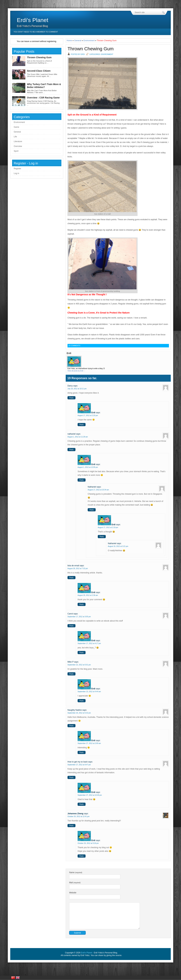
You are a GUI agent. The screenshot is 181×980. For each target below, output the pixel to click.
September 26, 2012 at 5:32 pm (79, 713)
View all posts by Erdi (76, 371)
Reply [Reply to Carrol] (71, 626)
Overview (18, 146)
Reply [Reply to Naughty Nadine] (71, 726)
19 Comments (74, 346)
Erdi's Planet (33, 20)
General (78, 41)
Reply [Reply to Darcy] (71, 398)
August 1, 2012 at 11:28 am (78, 437)
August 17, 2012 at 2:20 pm (88, 415)
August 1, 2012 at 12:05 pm (88, 467)
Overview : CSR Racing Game (43, 98)
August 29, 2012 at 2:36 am (88, 595)
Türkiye (13, 978)
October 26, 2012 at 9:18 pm (88, 843)
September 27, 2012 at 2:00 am (89, 743)
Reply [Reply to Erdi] (82, 425)
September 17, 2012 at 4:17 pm (89, 643)
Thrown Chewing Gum (91, 49)
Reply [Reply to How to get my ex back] (71, 777)
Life (15, 137)
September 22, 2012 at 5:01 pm (79, 665)
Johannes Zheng (75, 814)
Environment (89, 41)
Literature (18, 141)
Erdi (93, 413)
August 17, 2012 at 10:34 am (98, 490)
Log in (16, 173)
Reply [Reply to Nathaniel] (92, 510)
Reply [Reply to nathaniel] (71, 450)
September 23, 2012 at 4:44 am (89, 692)
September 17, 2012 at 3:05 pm (79, 617)
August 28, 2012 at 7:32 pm (78, 568)
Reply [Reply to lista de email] (71, 578)
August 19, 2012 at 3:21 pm (118, 546)
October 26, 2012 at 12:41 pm (79, 816)
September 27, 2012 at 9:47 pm (79, 765)
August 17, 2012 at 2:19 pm (108, 527)
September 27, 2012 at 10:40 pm (90, 795)
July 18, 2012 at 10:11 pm (77, 389)
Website (73, 893)
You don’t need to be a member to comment (36, 32)
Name (76, 872)
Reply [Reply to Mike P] (71, 674)
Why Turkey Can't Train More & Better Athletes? (44, 86)
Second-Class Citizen (39, 71)
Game (16, 127)
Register (17, 169)
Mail (75, 883)
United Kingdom (18, 978)
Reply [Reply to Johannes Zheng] (71, 826)
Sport (16, 151)
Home (69, 41)
